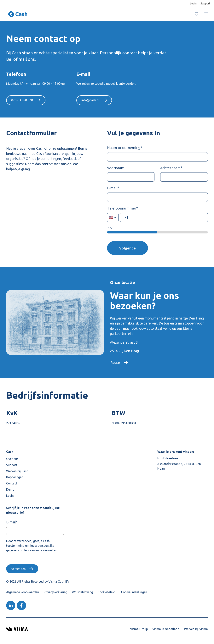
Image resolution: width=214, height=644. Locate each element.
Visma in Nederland (166, 629)
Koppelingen (15, 478)
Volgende (128, 248)
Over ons (12, 459)
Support (205, 3)
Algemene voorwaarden (23, 592)
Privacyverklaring (56, 592)
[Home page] (18, 14)
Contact (12, 484)
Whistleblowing (82, 592)
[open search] (197, 14)
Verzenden (18, 569)
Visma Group (139, 629)
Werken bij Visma (196, 629)
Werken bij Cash (17, 471)
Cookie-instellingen (134, 592)
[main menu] (206, 14)
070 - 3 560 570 (22, 100)
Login (193, 3)
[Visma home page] (17, 629)
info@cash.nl (90, 100)
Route (115, 363)
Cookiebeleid (106, 592)
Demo (10, 490)
